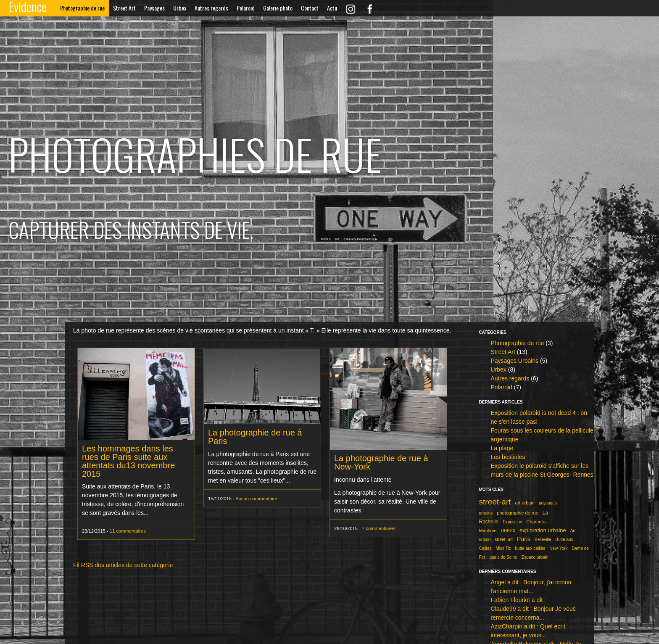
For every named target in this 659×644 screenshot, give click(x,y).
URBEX (508, 531)
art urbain (525, 503)
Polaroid (246, 8)
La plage (502, 448)
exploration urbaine (543, 530)
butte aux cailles (530, 548)
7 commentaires (379, 528)
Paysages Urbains (514, 361)
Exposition (512, 522)
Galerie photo (278, 8)
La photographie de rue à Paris (255, 437)
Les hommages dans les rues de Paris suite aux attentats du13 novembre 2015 (128, 461)
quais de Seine (503, 557)
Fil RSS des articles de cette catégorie (123, 565)
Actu (332, 8)
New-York (558, 548)
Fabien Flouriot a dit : (518, 600)
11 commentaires (128, 531)
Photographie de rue (82, 8)
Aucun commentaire (256, 499)
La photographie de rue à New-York (381, 462)
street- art (504, 540)
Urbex (180, 8)
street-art (495, 502)
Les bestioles (508, 457)
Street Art (124, 8)
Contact (310, 8)
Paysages (154, 8)
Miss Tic (503, 548)
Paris (524, 539)
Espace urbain (535, 557)
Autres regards (211, 8)
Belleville (543, 540)
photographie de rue (517, 513)
